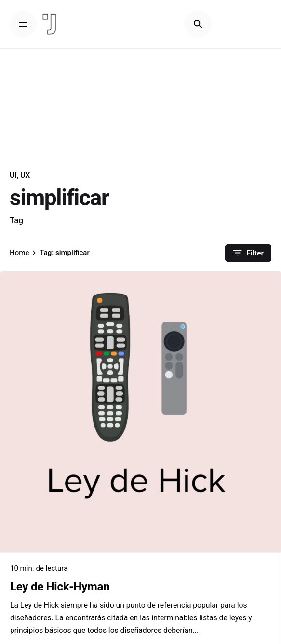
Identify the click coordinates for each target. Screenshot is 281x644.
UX (25, 175)
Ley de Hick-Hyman (60, 587)
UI (13, 175)
